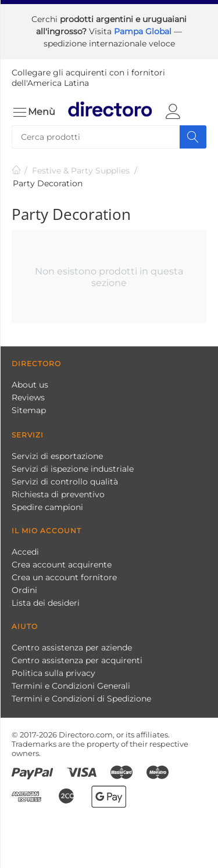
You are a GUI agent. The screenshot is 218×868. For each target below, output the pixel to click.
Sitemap (29, 410)
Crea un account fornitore (64, 577)
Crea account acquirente (62, 565)
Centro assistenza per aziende (72, 648)
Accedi (25, 552)
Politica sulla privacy (53, 673)
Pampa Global (144, 31)
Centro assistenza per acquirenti (77, 660)
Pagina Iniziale (16, 171)
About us (30, 385)
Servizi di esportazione (57, 456)
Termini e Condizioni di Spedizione (81, 699)
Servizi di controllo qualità (65, 482)
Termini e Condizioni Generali (71, 686)
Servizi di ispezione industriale (73, 469)
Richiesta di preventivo (58, 494)
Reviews (28, 397)
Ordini (24, 590)
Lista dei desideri (46, 603)
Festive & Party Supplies (81, 171)
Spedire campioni (47, 507)
